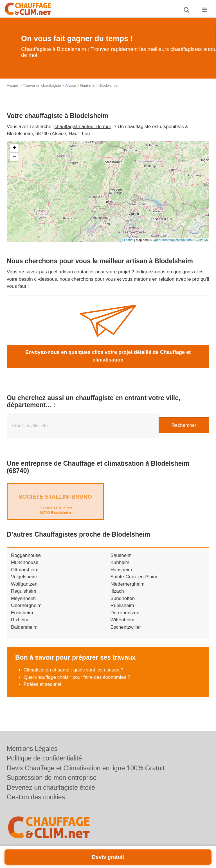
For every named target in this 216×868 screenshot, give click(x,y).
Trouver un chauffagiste (42, 85)
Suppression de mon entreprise (52, 778)
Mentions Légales (32, 749)
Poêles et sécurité (43, 684)
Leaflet (129, 240)
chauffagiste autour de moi (83, 127)
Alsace (70, 85)
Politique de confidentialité (44, 758)
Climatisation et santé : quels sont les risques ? (73, 670)
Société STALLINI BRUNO (55, 497)
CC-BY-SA (201, 240)
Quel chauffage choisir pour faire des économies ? (77, 677)
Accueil (13, 85)
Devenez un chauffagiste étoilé (51, 787)
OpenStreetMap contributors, (173, 240)
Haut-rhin (88, 85)
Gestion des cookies (36, 797)
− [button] (14, 157)
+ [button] (14, 148)
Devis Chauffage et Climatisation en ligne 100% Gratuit (86, 768)
